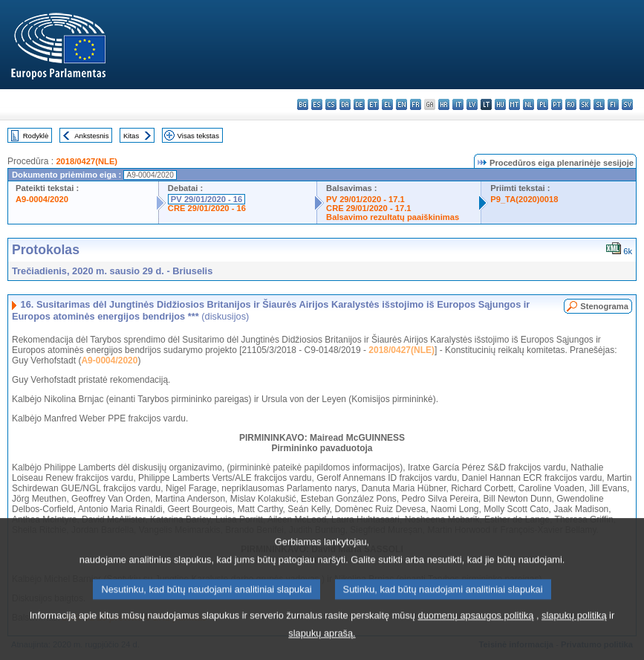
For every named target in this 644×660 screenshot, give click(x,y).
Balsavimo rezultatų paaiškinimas (393, 217)
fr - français (416, 104)
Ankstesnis (91, 136)
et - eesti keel (373, 104)
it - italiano (458, 104)
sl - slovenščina (599, 104)
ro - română (571, 104)
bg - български (303, 104)
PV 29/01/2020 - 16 (206, 199)
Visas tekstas (198, 136)
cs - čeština (331, 104)
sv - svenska (627, 104)
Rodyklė (36, 136)
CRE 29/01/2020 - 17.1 (368, 208)
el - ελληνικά (387, 104)
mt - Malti (514, 104)
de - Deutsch (359, 104)
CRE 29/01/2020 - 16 (207, 208)
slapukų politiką (574, 637)
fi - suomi (613, 104)
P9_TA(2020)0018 (524, 199)
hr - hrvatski (444, 104)
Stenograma (604, 306)
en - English (401, 104)
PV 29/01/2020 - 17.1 (365, 199)
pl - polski (543, 104)
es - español (317, 104)
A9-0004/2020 (42, 199)
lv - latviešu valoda (472, 104)
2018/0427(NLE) (87, 161)
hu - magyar (500, 104)
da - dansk (345, 104)
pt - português (557, 104)
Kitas (131, 136)
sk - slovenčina (585, 104)
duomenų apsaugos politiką (476, 637)
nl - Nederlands (528, 104)
